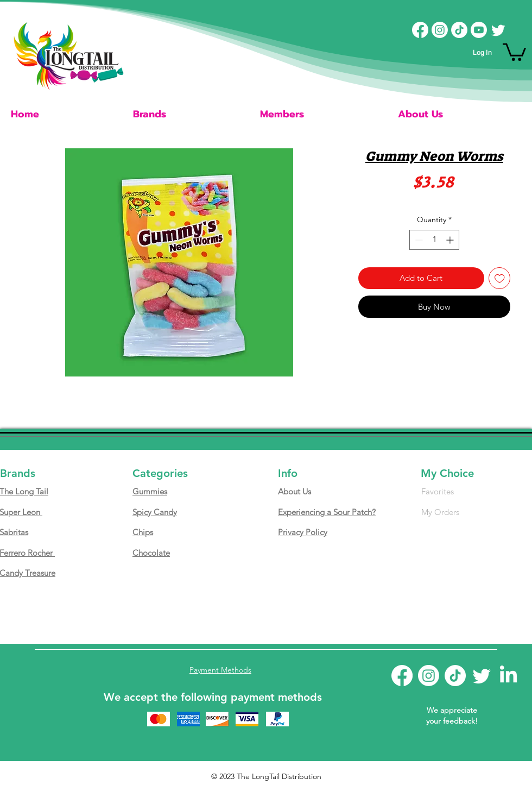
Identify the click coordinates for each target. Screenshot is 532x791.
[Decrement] (418, 240)
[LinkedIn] (508, 676)
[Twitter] (498, 30)
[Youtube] (479, 30)
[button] (514, 51)
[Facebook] (420, 30)
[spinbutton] (434, 240)
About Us (294, 491)
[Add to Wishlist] (500, 278)
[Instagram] (440, 30)
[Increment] (451, 240)
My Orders (440, 512)
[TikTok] (459, 30)
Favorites (438, 491)
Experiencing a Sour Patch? (327, 512)
